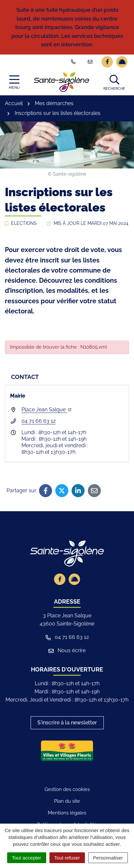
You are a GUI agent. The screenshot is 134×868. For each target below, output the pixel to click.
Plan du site (67, 801)
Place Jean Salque (46, 410)
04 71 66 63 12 (39, 421)
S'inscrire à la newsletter (67, 723)
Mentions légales (67, 813)
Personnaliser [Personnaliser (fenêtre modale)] (108, 858)
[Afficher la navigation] (14, 82)
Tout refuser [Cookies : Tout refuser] (67, 858)
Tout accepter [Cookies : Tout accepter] (27, 858)
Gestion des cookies (67, 789)
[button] (114, 82)
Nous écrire (67, 650)
